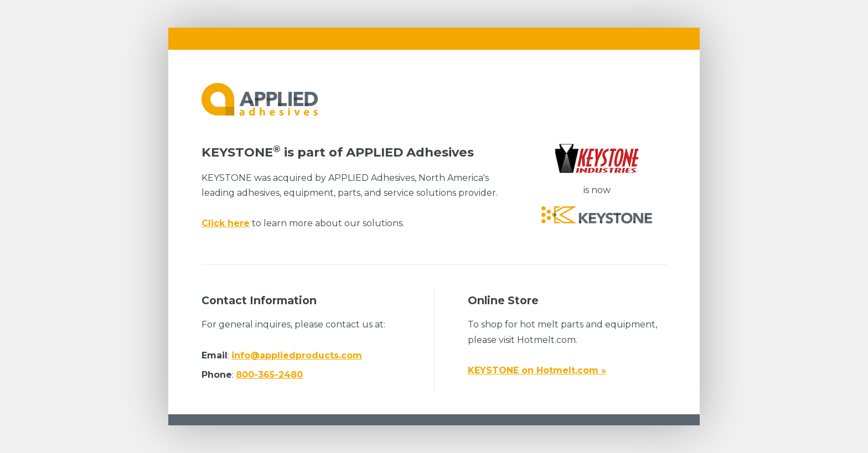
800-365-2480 (269, 375)
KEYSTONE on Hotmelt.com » (537, 370)
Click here (226, 223)
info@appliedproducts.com (297, 355)
